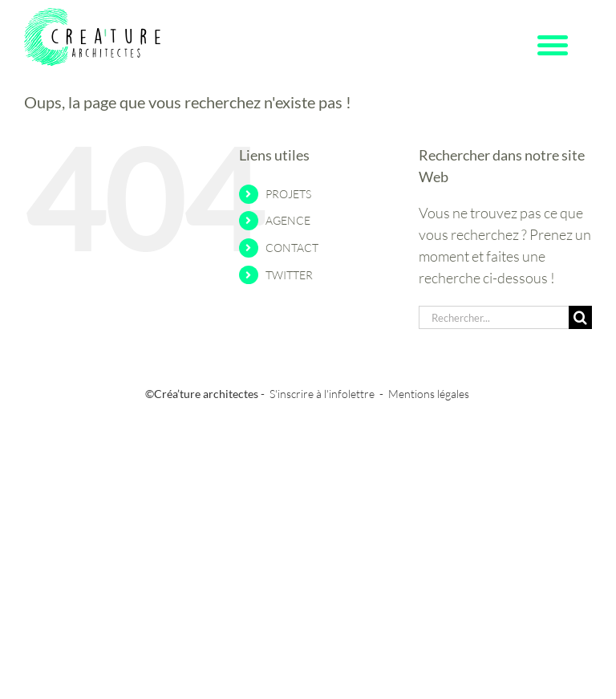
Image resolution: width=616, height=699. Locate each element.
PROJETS (288, 194)
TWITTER (289, 275)
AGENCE (288, 220)
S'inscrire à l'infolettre (322, 394)
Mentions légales (429, 394)
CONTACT (292, 248)
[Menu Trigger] (553, 44)
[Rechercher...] (494, 317)
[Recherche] (580, 317)
